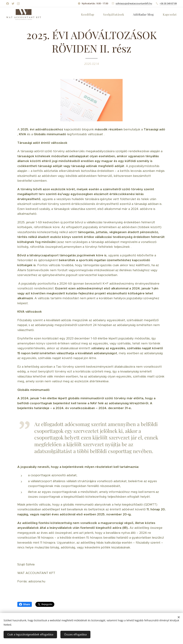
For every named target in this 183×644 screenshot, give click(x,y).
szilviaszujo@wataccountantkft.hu (134, 3)
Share (25, 604)
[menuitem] (89, 14)
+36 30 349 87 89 (168, 3)
